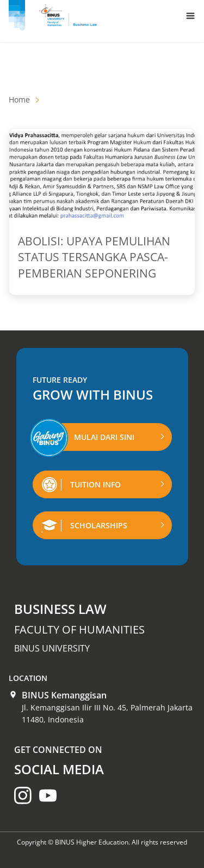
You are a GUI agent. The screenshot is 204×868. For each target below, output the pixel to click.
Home (19, 100)
